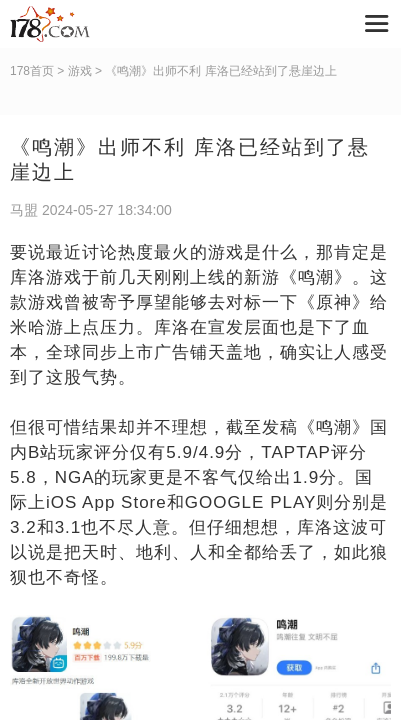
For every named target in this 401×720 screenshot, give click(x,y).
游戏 (80, 71)
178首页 (32, 71)
